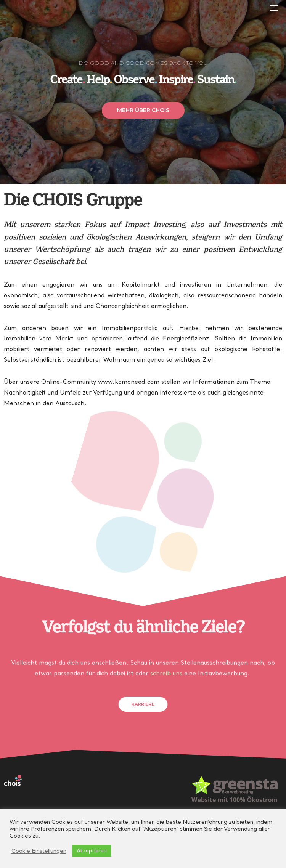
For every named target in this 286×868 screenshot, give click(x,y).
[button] (143, 116)
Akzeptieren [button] (92, 850)
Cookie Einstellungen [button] (39, 851)
